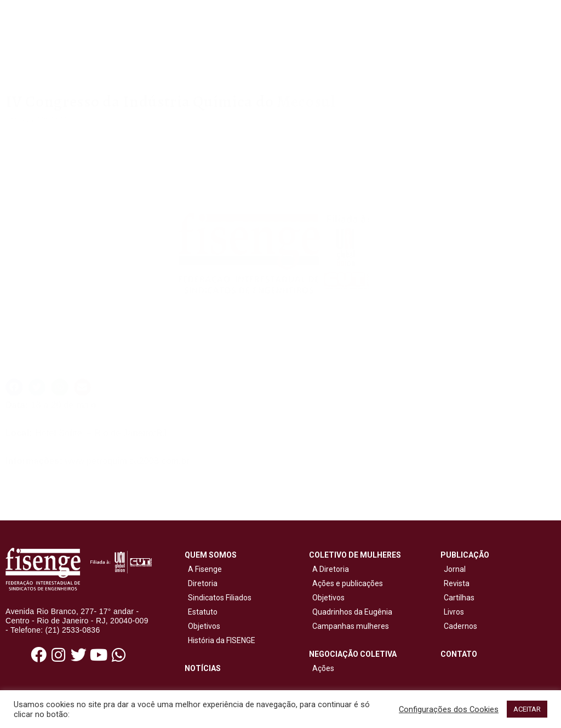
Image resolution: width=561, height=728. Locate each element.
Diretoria (201, 583)
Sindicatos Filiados (218, 598)
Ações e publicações (346, 583)
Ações (322, 668)
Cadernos (460, 626)
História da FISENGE (220, 640)
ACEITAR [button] (527, 709)
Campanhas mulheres (349, 626)
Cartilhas (459, 598)
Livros (454, 612)
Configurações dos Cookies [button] (449, 709)
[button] (14, 387)
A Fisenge (203, 569)
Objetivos (202, 626)
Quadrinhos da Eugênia (351, 612)
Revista (457, 583)
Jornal (455, 569)
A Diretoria (329, 569)
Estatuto (201, 612)
